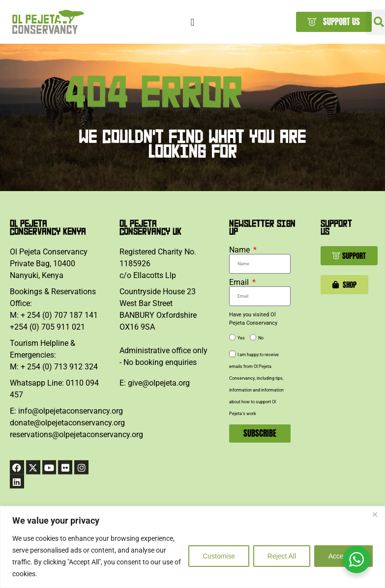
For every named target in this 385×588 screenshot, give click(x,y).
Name (240, 250)
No (261, 338)
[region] (192, 547)
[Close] (375, 514)
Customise (218, 556)
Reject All (281, 556)
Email (240, 282)
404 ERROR (153, 106)
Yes (241, 338)
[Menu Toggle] (192, 22)
